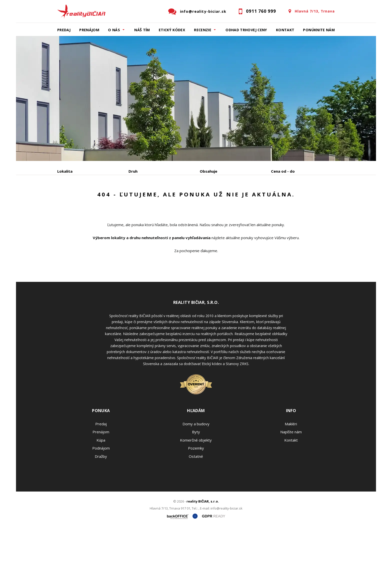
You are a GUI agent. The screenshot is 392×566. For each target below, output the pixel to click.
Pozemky (196, 486)
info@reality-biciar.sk (203, 11)
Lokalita (65, 171)
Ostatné (196, 494)
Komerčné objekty (196, 478)
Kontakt (285, 30)
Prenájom (89, 30)
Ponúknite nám (319, 30)
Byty (196, 470)
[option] (196, 98)
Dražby (101, 494)
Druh (133, 171)
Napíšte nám (291, 470)
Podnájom (162, 197)
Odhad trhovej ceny (246, 30)
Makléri (291, 462)
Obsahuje (208, 171)
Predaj (64, 30)
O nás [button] (114, 30)
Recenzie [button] (203, 30)
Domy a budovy (196, 462)
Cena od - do (283, 171)
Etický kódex (172, 30)
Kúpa (132, 197)
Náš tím (142, 30)
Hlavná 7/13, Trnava (315, 11)
